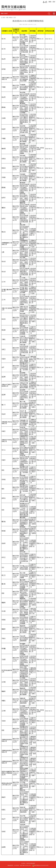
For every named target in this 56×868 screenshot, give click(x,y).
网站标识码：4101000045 (13, 865)
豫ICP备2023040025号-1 (26, 865)
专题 (7, 18)
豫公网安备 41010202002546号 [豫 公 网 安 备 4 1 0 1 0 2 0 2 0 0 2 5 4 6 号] (40, 865)
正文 (15, 18)
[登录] (54, 2)
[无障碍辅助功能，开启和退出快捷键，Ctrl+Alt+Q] (45, 2)
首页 (4, 18)
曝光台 (11, 18)
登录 (54, 2)
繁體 (50, 2)
